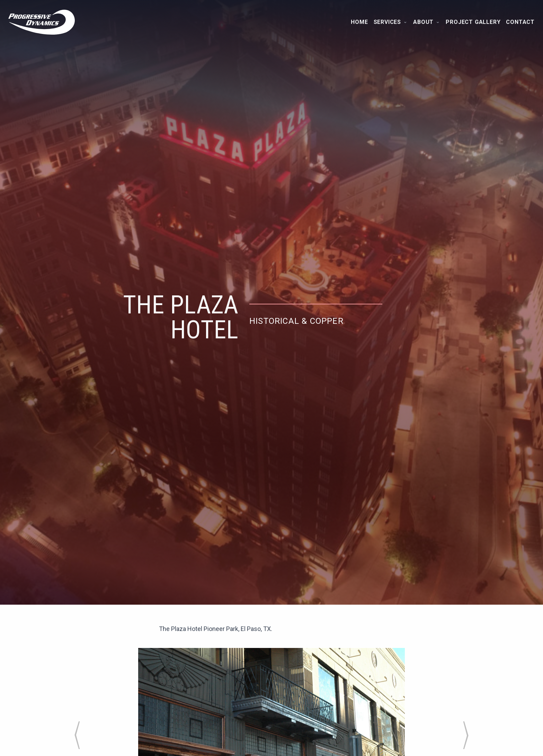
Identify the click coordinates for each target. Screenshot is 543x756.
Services (391, 22)
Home (359, 22)
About (427, 22)
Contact (520, 22)
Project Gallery (473, 22)
